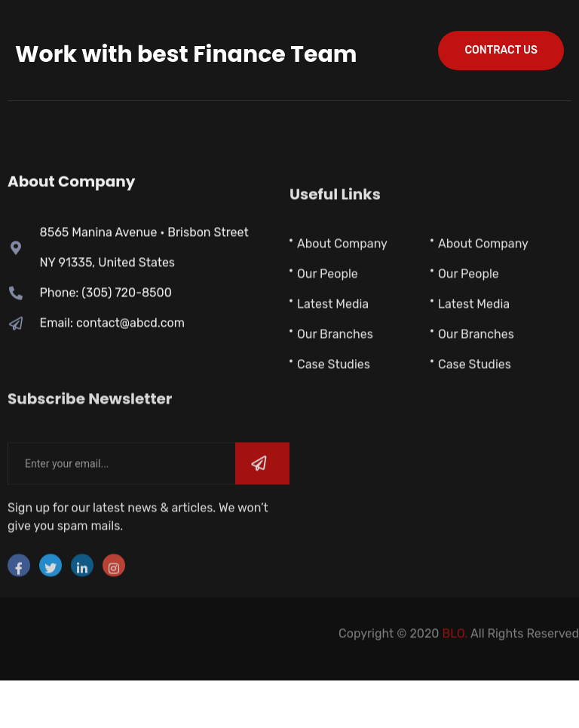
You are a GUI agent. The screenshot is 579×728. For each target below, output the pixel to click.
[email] (121, 504)
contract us (501, 50)
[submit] (262, 504)
